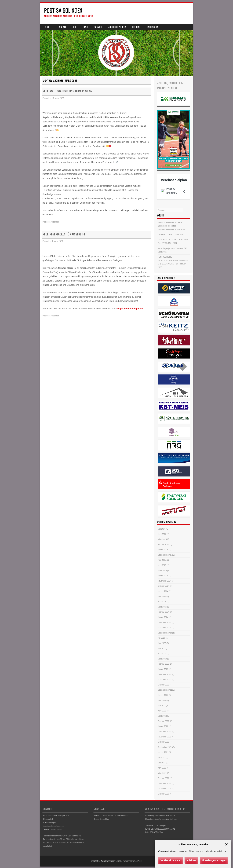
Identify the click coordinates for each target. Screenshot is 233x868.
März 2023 (162, 659)
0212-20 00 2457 (57, 829)
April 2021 (162, 768)
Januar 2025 (163, 576)
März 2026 (162, 539)
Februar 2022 (163, 721)
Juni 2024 (162, 597)
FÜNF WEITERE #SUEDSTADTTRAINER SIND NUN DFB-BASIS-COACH (173, 260)
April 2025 (162, 565)
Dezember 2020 (164, 784)
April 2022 (162, 711)
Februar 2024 (163, 612)
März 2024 (162, 607)
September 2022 (165, 690)
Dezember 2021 (164, 732)
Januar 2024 (163, 617)
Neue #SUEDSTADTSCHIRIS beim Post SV (67, 91)
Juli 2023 (161, 638)
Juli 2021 (161, 758)
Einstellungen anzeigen (214, 860)
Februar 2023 (163, 664)
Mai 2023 (162, 648)
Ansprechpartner (117, 27)
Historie (136, 27)
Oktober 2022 (163, 685)
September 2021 (165, 747)
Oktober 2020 (163, 794)
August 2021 (163, 752)
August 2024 (163, 591)
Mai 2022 (162, 706)
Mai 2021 (162, 763)
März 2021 (162, 773)
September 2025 (165, 555)
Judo (75, 27)
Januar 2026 (163, 550)
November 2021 (164, 737)
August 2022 (163, 695)
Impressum (152, 27)
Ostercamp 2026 (165, 234)
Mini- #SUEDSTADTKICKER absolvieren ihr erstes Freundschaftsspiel (170, 226)
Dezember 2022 (164, 674)
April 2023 (162, 654)
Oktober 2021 (163, 742)
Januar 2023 (163, 669)
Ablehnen (191, 860)
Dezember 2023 (164, 623)
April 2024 (162, 602)
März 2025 (162, 571)
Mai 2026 (162, 529)
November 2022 (164, 680)
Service (98, 27)
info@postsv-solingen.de (54, 826)
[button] (226, 844)
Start (48, 27)
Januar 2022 (163, 726)
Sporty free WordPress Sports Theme (107, 861)
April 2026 (162, 534)
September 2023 (165, 633)
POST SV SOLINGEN (63, 11)
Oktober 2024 (163, 586)
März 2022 (162, 716)
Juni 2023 (162, 643)
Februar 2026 (163, 545)
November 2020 (164, 789)
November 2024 (164, 581)
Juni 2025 (162, 560)
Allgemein (55, 222)
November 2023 (164, 628)
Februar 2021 (163, 778)
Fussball (62, 27)
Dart (86, 27)
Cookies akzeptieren (171, 860)
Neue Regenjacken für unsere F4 (64, 234)
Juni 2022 (162, 700)
